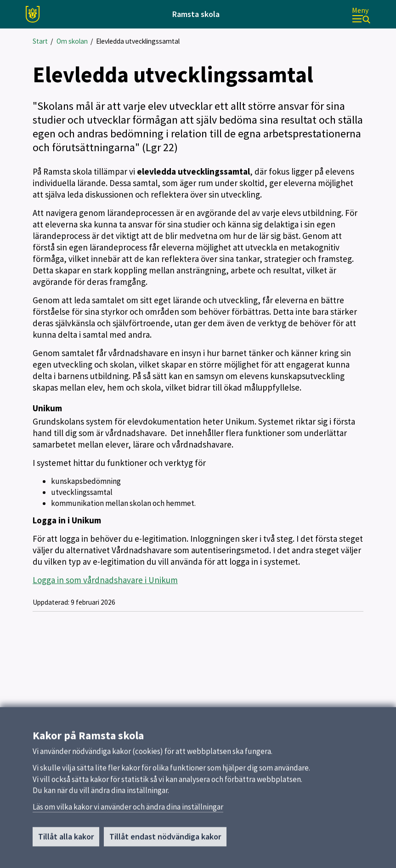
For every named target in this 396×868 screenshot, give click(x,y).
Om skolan (72, 41)
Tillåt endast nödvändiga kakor (165, 839)
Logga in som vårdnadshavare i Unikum (105, 580)
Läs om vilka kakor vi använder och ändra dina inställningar (128, 810)
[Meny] (361, 14)
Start (40, 41)
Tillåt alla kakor (66, 839)
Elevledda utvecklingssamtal (138, 41)
